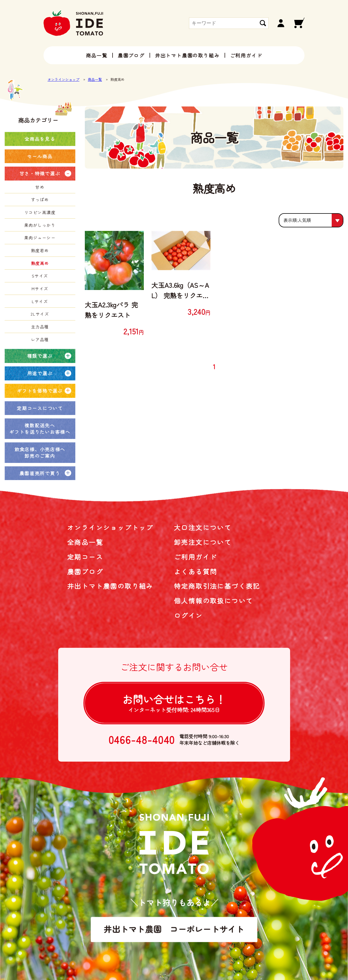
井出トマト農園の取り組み (187, 55)
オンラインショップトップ (110, 527)
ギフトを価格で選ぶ (40, 391)
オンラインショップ (63, 79)
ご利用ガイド (246, 55)
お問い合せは (174, 703)
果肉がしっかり (40, 225)
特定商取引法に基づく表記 (217, 586)
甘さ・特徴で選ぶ (40, 173)
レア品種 (40, 339)
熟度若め (40, 250)
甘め (40, 187)
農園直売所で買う (40, 473)
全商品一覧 (85, 542)
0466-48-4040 (142, 740)
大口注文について (203, 527)
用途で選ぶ (40, 373)
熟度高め (40, 263)
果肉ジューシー (40, 238)
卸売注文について (203, 542)
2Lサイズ (40, 314)
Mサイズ (40, 288)
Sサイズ (40, 276)
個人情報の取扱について (213, 601)
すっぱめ (40, 199)
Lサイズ (40, 301)
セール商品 (40, 156)
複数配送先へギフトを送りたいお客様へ (40, 428)
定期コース (85, 557)
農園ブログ (131, 55)
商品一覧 (97, 55)
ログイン (188, 615)
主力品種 (40, 327)
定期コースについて (40, 408)
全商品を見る (40, 139)
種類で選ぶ (40, 356)
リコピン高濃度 (40, 212)
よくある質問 (195, 571)
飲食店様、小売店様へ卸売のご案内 (40, 452)
